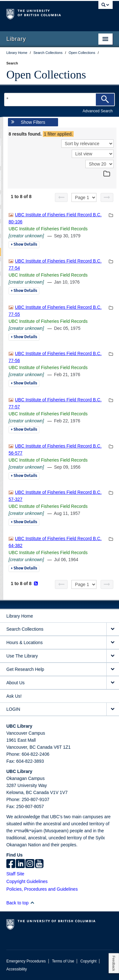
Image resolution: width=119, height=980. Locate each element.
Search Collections (25, 629)
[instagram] (30, 864)
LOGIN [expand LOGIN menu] (13, 709)
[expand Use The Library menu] (113, 656)
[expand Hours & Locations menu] (113, 643)
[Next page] (107, 197)
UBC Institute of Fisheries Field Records (48, 229)
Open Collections (46, 75)
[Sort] (87, 144)
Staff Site (15, 874)
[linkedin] (20, 864)
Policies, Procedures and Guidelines (42, 889)
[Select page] (84, 197)
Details (24, 245)
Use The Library (22, 656)
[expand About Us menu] (113, 683)
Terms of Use (63, 961)
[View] (93, 154)
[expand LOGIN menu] (113, 709)
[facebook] (11, 864)
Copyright (88, 961)
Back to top (20, 903)
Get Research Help (25, 669)
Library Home (20, 616)
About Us (16, 683)
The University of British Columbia (44, 13)
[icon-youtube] (39, 864)
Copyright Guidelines (27, 881)
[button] (32, 903)
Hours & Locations (24, 642)
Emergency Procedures (26, 961)
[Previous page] (61, 197)
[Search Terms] (60, 100)
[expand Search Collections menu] (113, 629)
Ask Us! (14, 696)
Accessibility (17, 969)
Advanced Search (98, 111)
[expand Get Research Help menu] (113, 669)
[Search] (105, 100)
